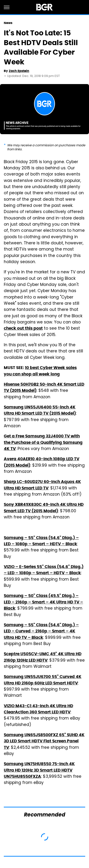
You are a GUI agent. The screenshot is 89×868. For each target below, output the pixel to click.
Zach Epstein (19, 71)
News (8, 23)
